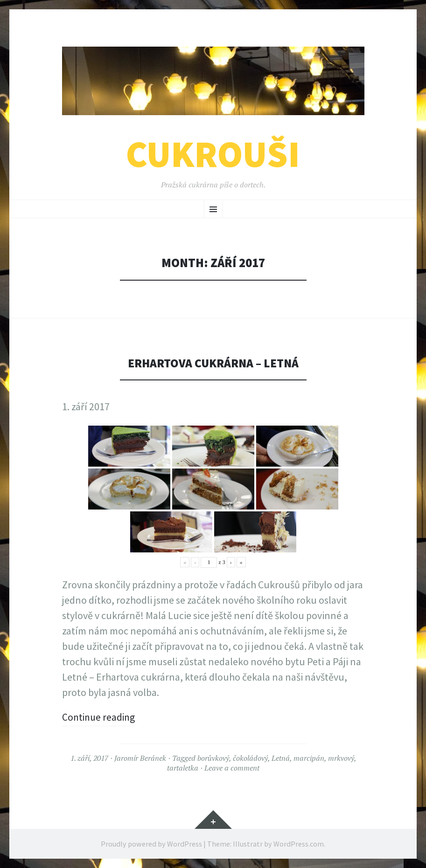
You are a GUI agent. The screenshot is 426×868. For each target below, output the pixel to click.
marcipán (309, 758)
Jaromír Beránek (140, 758)
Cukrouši (213, 154)
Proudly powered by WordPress (151, 844)
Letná (281, 758)
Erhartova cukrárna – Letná (213, 363)
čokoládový (250, 758)
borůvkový (213, 758)
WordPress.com (299, 844)
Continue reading (100, 717)
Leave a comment (232, 768)
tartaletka (183, 768)
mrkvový (341, 758)
